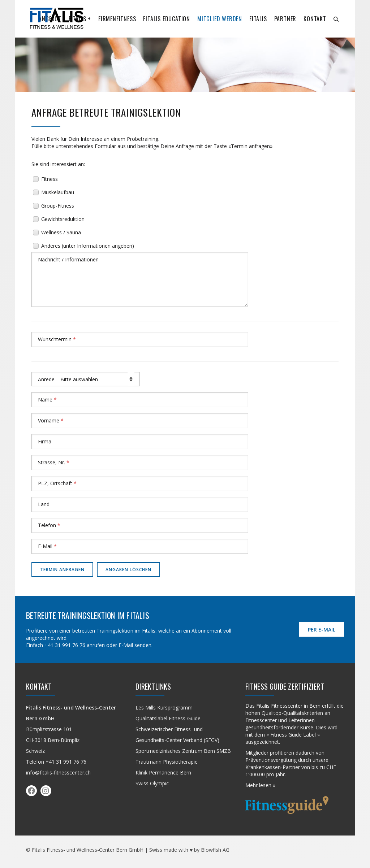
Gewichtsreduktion (63, 219)
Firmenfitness (117, 19)
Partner (285, 19)
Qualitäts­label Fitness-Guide (168, 718)
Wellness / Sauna (61, 232)
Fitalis (258, 19)
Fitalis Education (167, 19)
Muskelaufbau (58, 192)
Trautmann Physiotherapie (167, 762)
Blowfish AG (215, 850)
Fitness (50, 179)
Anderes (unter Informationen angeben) (88, 246)
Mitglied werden (220, 19)
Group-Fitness (58, 206)
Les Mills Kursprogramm (164, 708)
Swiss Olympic (152, 783)
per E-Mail (322, 630)
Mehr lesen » (260, 785)
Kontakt (315, 19)
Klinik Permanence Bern (163, 772)
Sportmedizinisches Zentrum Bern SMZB (183, 751)
